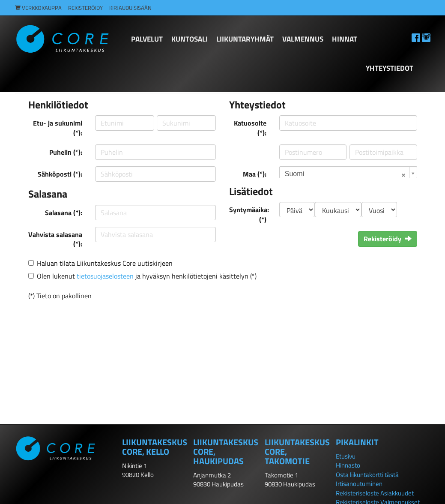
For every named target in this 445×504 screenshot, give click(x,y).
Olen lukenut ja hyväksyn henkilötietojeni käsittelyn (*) (147, 276)
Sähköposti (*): (60, 174)
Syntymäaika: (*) (249, 214)
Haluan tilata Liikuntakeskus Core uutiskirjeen (105, 263)
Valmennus (303, 39)
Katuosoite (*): (250, 128)
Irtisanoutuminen (359, 484)
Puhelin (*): (66, 152)
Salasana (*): (64, 213)
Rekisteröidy (85, 8)
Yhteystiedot (390, 68)
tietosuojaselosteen (105, 276)
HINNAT (345, 39)
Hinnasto (348, 465)
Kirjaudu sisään (130, 8)
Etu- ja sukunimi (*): (58, 128)
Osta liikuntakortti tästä (367, 475)
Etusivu (346, 456)
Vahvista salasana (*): (55, 239)
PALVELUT (147, 39)
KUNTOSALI (190, 39)
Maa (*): (255, 174)
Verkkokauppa (38, 8)
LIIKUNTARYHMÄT (245, 39)
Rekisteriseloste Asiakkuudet (375, 493)
